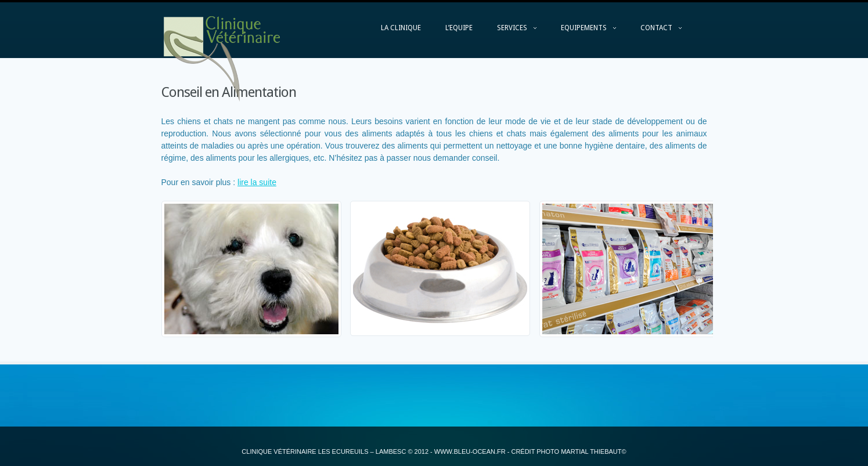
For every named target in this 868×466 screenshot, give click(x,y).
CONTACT (655, 31)
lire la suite (257, 182)
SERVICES (511, 31)
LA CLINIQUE (401, 28)
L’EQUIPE (459, 28)
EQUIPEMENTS (583, 31)
